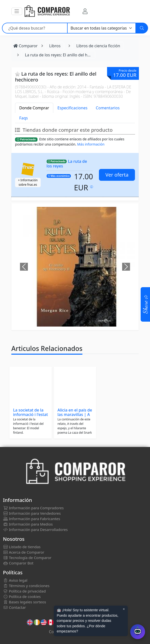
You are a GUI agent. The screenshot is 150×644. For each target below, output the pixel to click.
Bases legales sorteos (25, 602)
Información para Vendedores (32, 513)
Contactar (14, 607)
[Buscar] (142, 28)
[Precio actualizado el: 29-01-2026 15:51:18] (92, 187)
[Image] (71, 320)
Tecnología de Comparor (27, 558)
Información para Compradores (33, 508)
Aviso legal (15, 580)
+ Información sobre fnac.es (28, 182)
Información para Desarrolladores (35, 529)
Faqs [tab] (24, 118)
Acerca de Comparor (24, 552)
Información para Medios (28, 524)
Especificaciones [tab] (73, 108)
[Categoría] (102, 28)
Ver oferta (117, 175)
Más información (91, 144)
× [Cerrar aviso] (124, 609)
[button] (17, 11)
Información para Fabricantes (32, 519)
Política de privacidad (24, 591)
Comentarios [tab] (108, 108)
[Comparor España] (47, 11)
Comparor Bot (18, 563)
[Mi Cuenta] (85, 11)
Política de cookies (22, 596)
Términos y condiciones (26, 586)
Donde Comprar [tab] (34, 108)
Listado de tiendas (22, 547)
